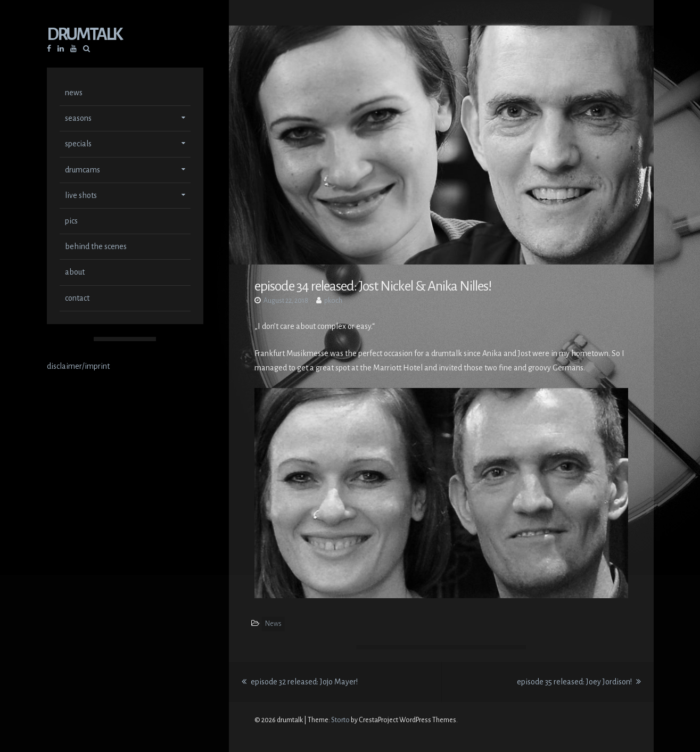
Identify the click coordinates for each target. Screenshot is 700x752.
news (74, 94)
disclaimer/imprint (78, 367)
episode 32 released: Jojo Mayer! (300, 682)
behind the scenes (96, 247)
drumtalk (84, 35)
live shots (81, 196)
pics (71, 222)
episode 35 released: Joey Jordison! (579, 682)
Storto (340, 720)
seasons (78, 119)
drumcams (83, 171)
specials (78, 145)
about (75, 273)
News (273, 624)
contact (77, 299)
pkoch (333, 301)
